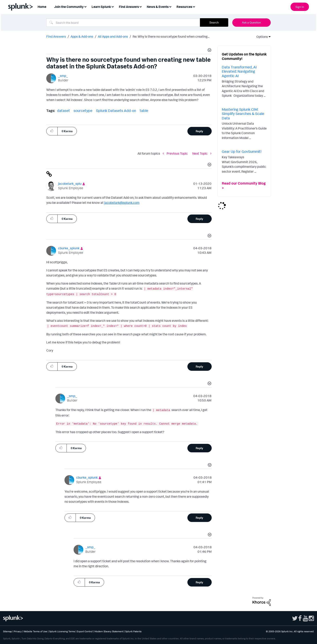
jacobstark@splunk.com (122, 203)
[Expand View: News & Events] (170, 6)
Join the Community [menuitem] (69, 7)
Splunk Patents (133, 631)
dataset (63, 111)
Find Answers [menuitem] (129, 7)
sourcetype (83, 111)
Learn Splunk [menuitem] (101, 7)
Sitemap (7, 631)
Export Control (85, 631)
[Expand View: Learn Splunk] (113, 6)
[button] (209, 51)
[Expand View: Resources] (194, 6)
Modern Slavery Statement (109, 631)
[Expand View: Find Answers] (141, 6)
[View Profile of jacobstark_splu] (70, 184)
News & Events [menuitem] (158, 7)
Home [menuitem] (42, 7)
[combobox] (123, 22)
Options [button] (261, 37)
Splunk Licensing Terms (62, 631)
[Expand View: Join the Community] (85, 6)
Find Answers (56, 36)
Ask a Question (251, 22)
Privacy (18, 631)
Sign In (300, 7)
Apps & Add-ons (82, 36)
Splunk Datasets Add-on (116, 111)
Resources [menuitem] (184, 7)
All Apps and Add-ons (113, 36)
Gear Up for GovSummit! (242, 151)
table (144, 111)
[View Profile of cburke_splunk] (69, 248)
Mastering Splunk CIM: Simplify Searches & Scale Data (243, 114)
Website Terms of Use (35, 631)
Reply (199, 131)
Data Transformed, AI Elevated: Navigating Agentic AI (239, 71)
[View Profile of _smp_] (63, 76)
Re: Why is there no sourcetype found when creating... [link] (171, 36)
